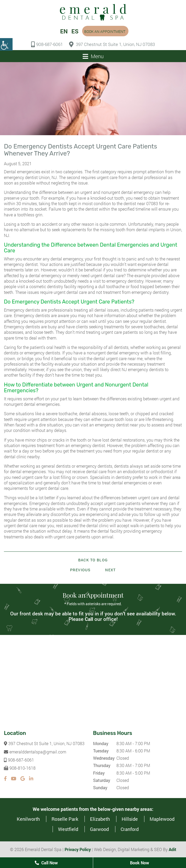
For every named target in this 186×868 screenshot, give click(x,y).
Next (111, 570)
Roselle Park (65, 819)
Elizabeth (100, 819)
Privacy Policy (78, 849)
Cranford (130, 829)
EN (64, 31)
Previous (80, 570)
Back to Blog (93, 560)
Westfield (68, 829)
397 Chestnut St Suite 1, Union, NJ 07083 (112, 44)
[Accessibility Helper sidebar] (6, 44)
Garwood (99, 829)
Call (89, 619)
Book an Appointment (105, 31)
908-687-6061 (47, 44)
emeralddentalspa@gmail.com (35, 752)
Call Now (46, 863)
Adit (173, 849)
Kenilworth (28, 819)
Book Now (140, 863)
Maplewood (162, 819)
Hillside (130, 819)
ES (75, 31)
